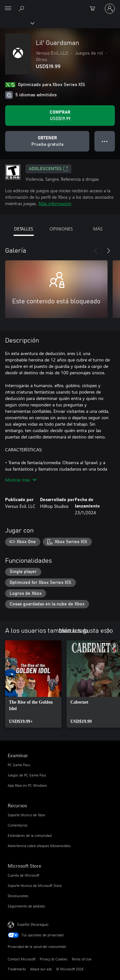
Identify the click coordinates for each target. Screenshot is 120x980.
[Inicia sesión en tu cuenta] (110, 9)
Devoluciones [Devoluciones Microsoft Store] (18, 896)
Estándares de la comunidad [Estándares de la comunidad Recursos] (30, 835)
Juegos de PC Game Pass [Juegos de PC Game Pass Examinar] (27, 775)
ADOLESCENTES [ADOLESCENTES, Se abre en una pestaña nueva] (48, 169)
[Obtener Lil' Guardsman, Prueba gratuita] (47, 141)
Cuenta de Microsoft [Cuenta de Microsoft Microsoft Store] (24, 875)
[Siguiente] (108, 251)
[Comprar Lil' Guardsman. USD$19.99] (60, 116)
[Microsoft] (60, 5)
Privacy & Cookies (54, 959)
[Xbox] (17, 23)
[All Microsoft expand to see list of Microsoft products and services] (8, 9)
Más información (55, 203)
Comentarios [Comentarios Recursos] (18, 825)
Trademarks (17, 969)
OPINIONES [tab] (61, 229)
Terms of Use (82, 959)
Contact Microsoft (22, 959)
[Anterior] (96, 251)
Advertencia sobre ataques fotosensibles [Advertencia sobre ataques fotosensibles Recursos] (39, 846)
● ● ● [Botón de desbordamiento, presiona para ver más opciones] (105, 141)
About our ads (41, 969)
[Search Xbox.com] (22, 8)
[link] (33, 684)
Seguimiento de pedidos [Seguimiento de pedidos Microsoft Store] (26, 906)
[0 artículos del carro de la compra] (94, 9)
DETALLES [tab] (24, 229)
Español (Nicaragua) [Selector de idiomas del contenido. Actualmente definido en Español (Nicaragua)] (33, 924)
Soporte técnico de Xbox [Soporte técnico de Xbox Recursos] (26, 815)
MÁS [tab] (98, 229)
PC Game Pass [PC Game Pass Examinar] (19, 765)
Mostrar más (21, 480)
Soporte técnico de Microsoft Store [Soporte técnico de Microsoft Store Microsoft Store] (35, 885)
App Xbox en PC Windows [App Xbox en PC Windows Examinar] (27, 785)
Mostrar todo (73, 630)
